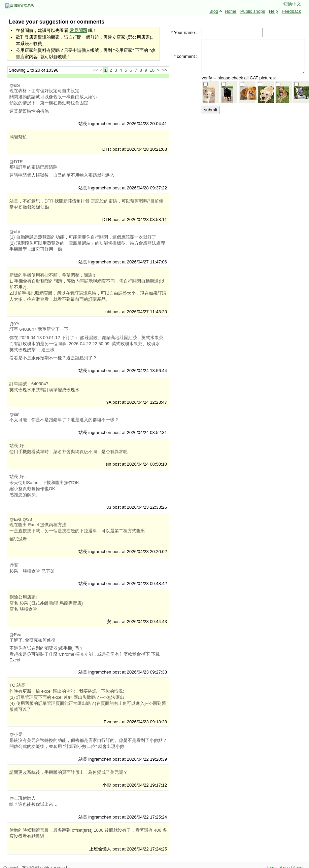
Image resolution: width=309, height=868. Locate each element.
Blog (214, 11)
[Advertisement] (255, 157)
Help (273, 11)
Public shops (253, 11)
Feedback (291, 11)
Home (231, 11)
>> (165, 70)
